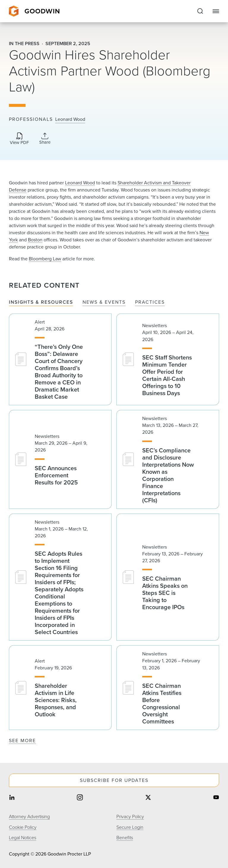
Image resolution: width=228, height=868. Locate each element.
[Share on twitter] (148, 798)
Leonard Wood (70, 119)
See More (22, 741)
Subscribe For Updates (114, 780)
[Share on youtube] (216, 798)
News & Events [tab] (104, 302)
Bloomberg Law (45, 259)
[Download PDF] (19, 139)
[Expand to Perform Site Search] (200, 11)
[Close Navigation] (216, 11)
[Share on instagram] (80, 798)
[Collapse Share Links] (45, 139)
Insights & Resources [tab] (41, 302)
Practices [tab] (150, 302)
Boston (35, 240)
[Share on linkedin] (12, 798)
